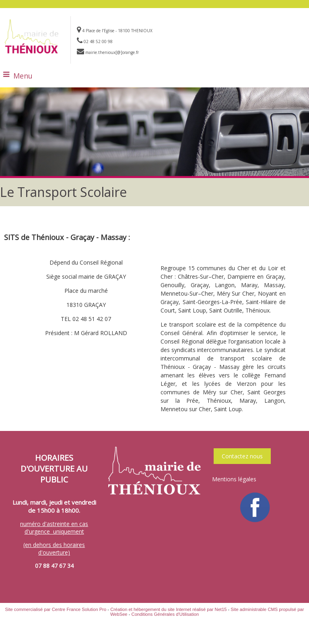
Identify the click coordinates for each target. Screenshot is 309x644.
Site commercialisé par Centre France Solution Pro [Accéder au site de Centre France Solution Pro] (56, 609)
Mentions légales (234, 479)
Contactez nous (242, 456)
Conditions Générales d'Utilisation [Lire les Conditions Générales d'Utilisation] (165, 614)
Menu (23, 76)
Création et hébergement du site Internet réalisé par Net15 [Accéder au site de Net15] (168, 609)
